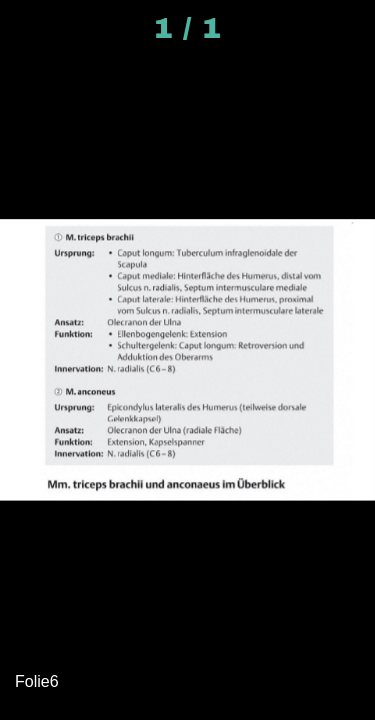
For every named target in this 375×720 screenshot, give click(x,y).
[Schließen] (28, 28)
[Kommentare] (347, 28)
